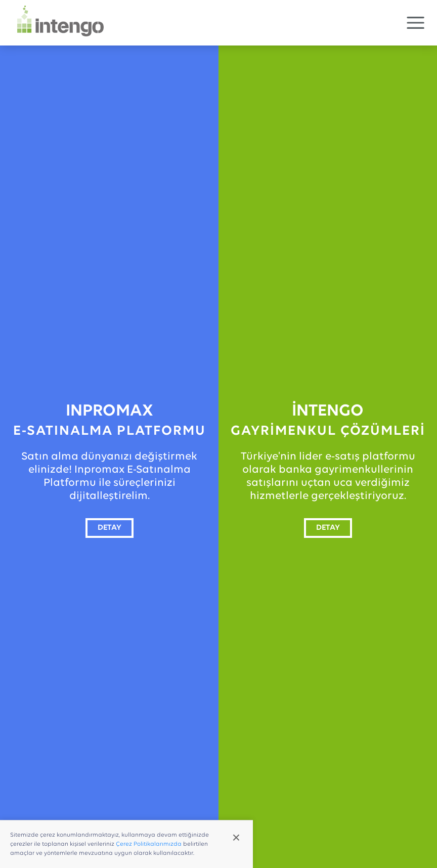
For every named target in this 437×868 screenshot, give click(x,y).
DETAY (110, 528)
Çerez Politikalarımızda (149, 844)
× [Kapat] (236, 837)
